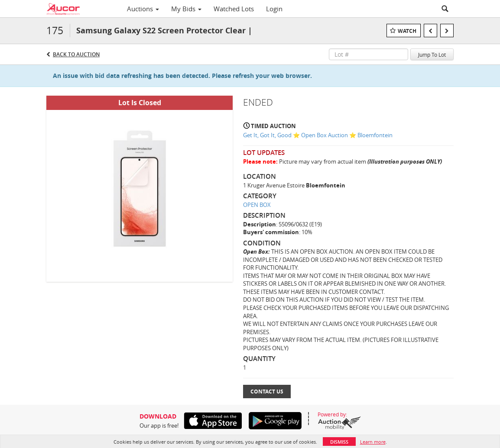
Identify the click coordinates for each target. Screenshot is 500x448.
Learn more (373, 442)
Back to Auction (76, 54)
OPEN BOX (257, 205)
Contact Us (267, 392)
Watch (407, 31)
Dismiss (339, 442)
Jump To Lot (432, 55)
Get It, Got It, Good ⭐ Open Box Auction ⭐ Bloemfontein (318, 135)
